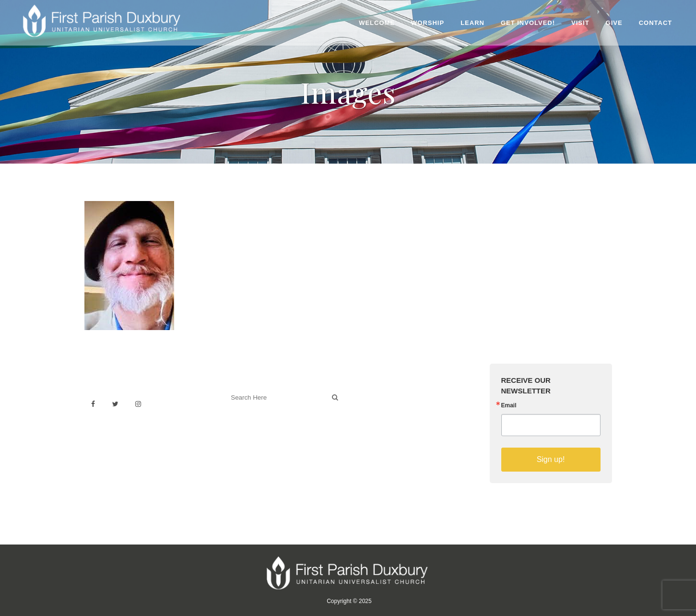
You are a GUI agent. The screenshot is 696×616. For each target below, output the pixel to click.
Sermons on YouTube (392, 435)
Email (509, 405)
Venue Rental (379, 393)
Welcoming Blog (252, 440)
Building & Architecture (394, 425)
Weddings (374, 404)
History (369, 414)
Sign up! (551, 459)
